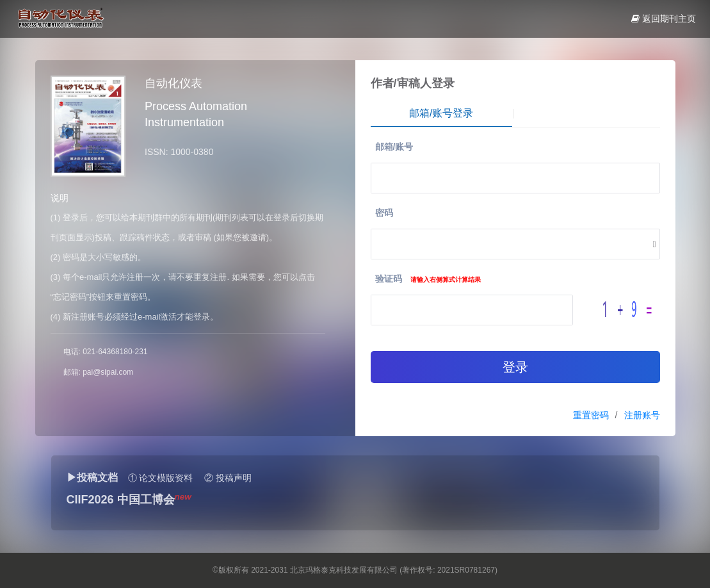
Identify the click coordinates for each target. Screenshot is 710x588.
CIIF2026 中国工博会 (121, 500)
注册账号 (642, 415)
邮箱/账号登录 (441, 113)
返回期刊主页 (664, 19)
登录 (515, 367)
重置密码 (591, 415)
